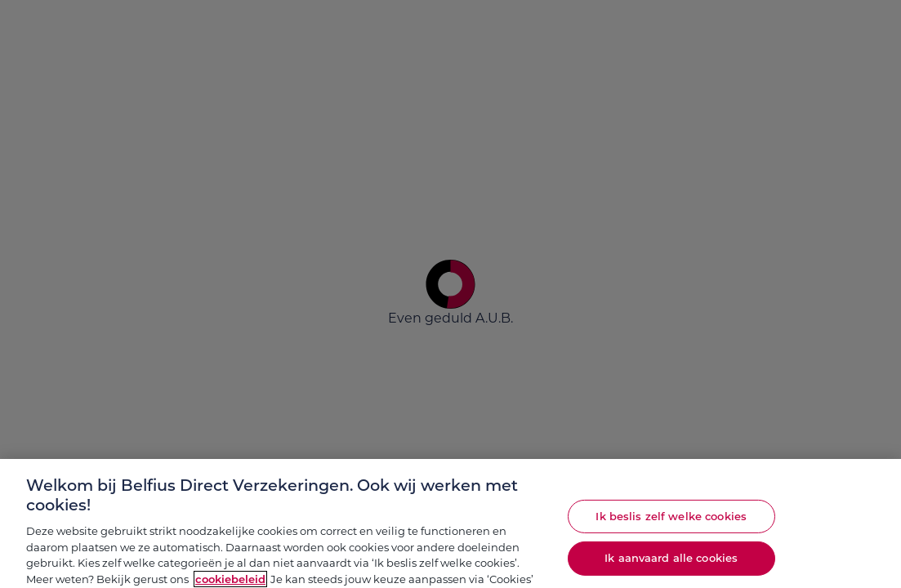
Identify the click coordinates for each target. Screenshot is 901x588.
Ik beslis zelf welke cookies (671, 522)
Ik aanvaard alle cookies (671, 563)
